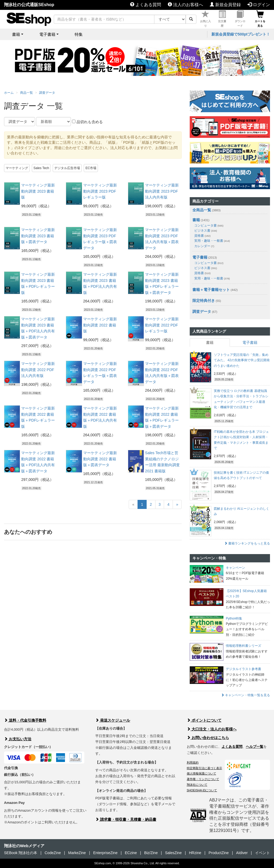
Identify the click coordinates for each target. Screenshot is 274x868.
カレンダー (204, 246)
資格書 (202, 236)
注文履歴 (222, 19)
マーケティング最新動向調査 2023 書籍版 (38, 191)
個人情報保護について (201, 773)
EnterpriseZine (105, 853)
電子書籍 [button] (47, 34)
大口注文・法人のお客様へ (212, 729)
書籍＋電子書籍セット (211, 290)
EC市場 (91, 168)
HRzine (195, 853)
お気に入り (205, 19)
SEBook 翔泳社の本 (21, 853)
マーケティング (17, 168)
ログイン (259, 5)
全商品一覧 (202, 210)
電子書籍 (200, 257)
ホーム (9, 93)
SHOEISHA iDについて (202, 790)
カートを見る (260, 19)
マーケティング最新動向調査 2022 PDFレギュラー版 (162, 325)
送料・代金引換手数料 (25, 720)
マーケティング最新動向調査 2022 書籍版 (100, 325)
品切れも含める (87, 122)
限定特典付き (204, 301)
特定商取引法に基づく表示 (204, 768)
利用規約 (193, 762)
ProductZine (218, 853)
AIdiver (242, 853)
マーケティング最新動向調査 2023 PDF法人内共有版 (162, 191)
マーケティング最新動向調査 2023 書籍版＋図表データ (38, 236)
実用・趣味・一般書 (212, 241)
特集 (79, 34)
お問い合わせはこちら (208, 738)
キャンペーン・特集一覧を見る (246, 695)
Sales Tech (41, 168)
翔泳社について (197, 785)
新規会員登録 (225, 5)
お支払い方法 (18, 739)
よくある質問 (146, 5)
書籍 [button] (16, 34)
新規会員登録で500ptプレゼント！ (241, 34)
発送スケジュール (113, 720)
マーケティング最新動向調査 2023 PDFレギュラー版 (100, 191)
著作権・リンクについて (203, 779)
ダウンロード (240, 19)
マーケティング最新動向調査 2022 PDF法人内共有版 (38, 370)
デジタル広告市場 (67, 168)
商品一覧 (26, 93)
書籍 (196, 220)
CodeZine (53, 853)
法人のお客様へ (185, 5)
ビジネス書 (206, 231)
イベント (262, 853)
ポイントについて (204, 720)
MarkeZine (77, 853)
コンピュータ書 (209, 225)
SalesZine (173, 853)
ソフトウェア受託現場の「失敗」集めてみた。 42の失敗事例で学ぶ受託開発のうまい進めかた (242, 360)
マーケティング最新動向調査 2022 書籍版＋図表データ (100, 459)
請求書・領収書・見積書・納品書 (126, 819)
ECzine (131, 853)
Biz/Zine (151, 853)
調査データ (47, 93)
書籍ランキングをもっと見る (247, 543)
